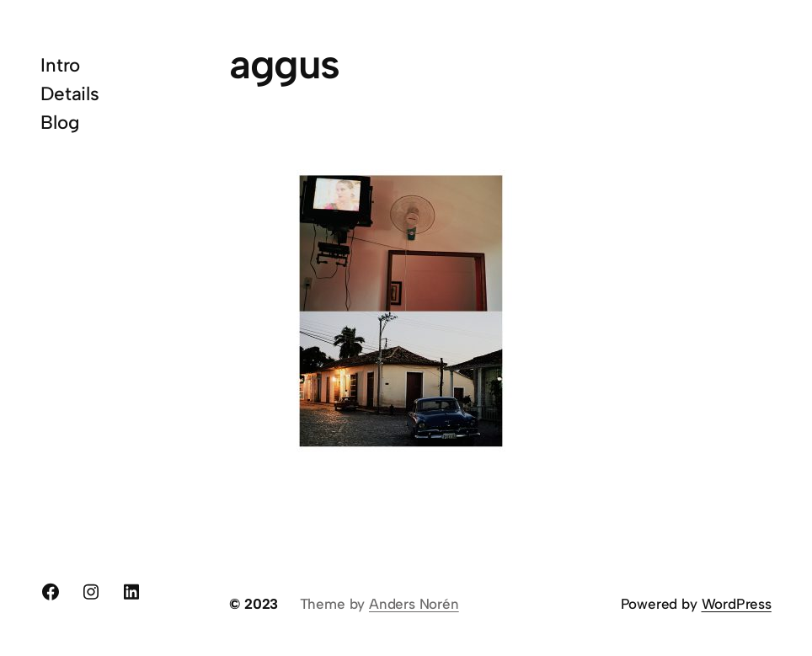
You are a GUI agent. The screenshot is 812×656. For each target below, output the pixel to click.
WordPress (737, 604)
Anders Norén (414, 604)
